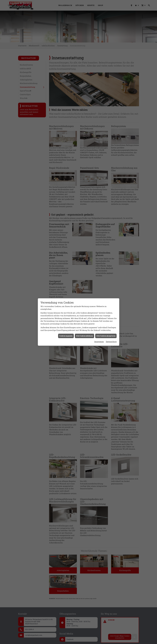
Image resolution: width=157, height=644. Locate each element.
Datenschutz (111, 342)
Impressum (99, 342)
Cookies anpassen (66, 336)
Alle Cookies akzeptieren (106, 336)
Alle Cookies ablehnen (84, 336)
